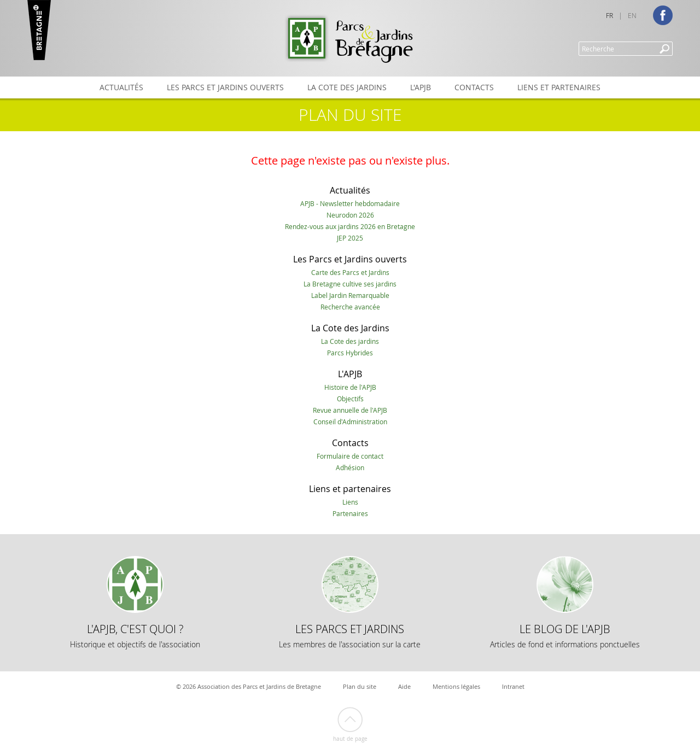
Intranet (513, 686)
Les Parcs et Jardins (350, 636)
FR (609, 15)
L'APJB (421, 87)
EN (632, 15)
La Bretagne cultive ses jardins (350, 284)
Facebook (663, 15)
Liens (350, 502)
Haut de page (350, 739)
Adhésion (350, 467)
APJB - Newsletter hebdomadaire (350, 203)
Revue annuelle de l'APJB (350, 410)
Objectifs (350, 399)
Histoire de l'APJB (350, 387)
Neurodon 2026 (350, 215)
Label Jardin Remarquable (350, 295)
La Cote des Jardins (347, 87)
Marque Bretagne (39, 30)
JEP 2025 (350, 238)
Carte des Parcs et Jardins (350, 272)
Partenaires (350, 513)
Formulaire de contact (350, 456)
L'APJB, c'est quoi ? (135, 636)
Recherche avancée (350, 307)
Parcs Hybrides (350, 353)
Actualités (121, 87)
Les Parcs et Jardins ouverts (225, 87)
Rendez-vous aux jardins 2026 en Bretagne (350, 226)
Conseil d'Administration (350, 422)
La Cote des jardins (350, 341)
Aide (404, 686)
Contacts (474, 87)
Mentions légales (456, 686)
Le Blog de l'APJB (565, 636)
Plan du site (360, 686)
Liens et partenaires (559, 87)
